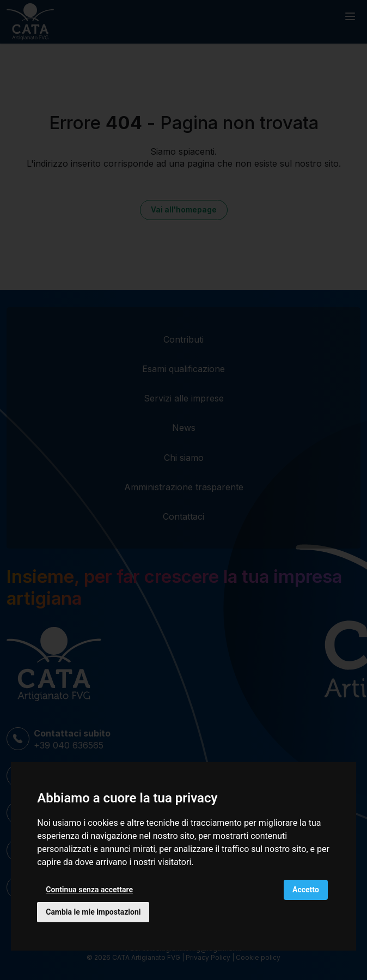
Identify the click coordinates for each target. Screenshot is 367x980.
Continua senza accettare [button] (89, 890)
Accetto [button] (306, 890)
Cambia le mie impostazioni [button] (93, 912)
